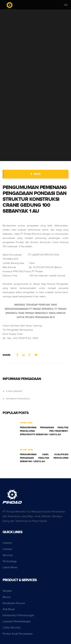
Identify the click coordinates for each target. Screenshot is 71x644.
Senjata (7, 591)
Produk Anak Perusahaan (18, 634)
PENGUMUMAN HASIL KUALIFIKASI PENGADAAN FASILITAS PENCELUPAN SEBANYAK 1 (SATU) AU (44, 458)
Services (8, 555)
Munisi (7, 597)
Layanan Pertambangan (17, 622)
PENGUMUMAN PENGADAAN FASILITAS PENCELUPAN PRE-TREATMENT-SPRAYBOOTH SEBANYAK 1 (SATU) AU (44, 431)
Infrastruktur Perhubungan (18, 615)
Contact (7, 549)
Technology (10, 561)
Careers (7, 543)
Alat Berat (9, 609)
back (35, 174)
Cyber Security (12, 628)
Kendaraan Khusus (14, 603)
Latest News (10, 567)
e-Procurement (13, 391)
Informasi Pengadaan (16, 399)
